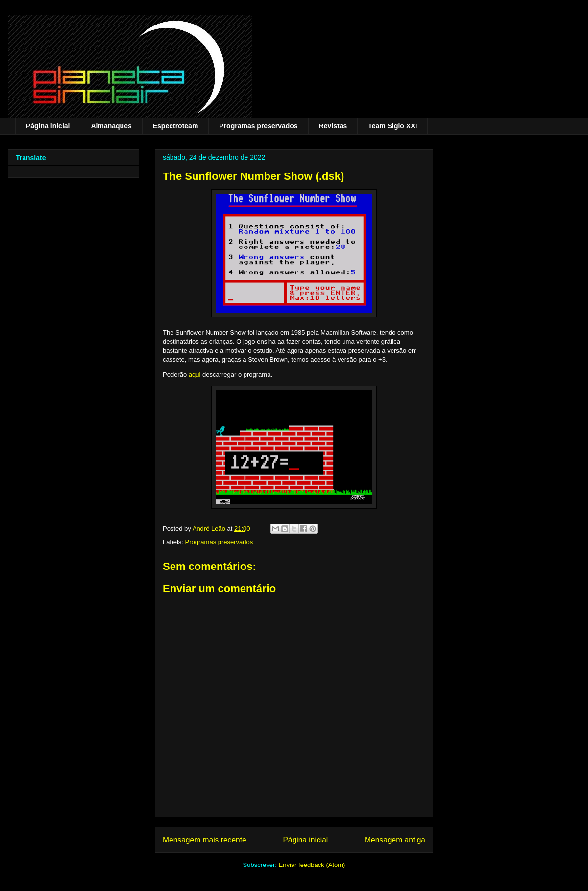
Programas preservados (258, 126)
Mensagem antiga (395, 840)
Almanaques (111, 126)
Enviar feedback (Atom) (312, 865)
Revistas (333, 126)
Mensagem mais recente (205, 840)
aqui (195, 375)
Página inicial (48, 126)
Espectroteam (176, 126)
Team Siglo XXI (392, 126)
